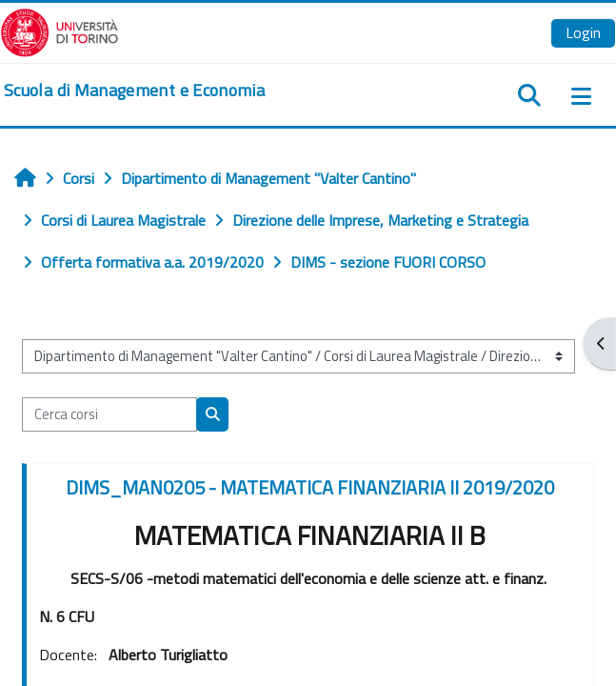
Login (583, 32)
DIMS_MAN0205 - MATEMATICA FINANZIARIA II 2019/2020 (310, 487)
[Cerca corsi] (109, 414)
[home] (134, 91)
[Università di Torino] (60, 30)
